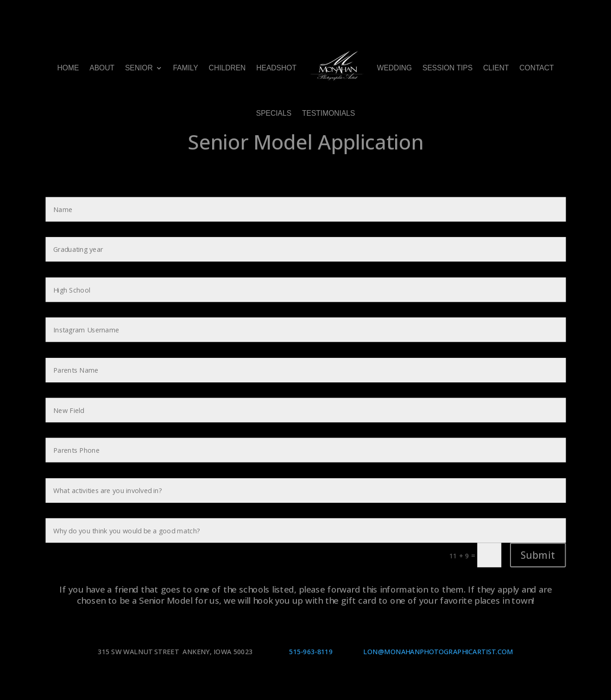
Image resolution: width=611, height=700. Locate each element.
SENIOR (139, 68)
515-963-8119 (312, 652)
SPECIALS (274, 113)
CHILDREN (227, 68)
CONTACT (536, 68)
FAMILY (185, 68)
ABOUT (102, 68)
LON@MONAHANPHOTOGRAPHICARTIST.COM (438, 652)
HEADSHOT (276, 68)
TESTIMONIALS (328, 113)
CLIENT (496, 68)
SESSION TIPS (447, 68)
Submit (538, 555)
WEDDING (394, 68)
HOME (68, 68)
